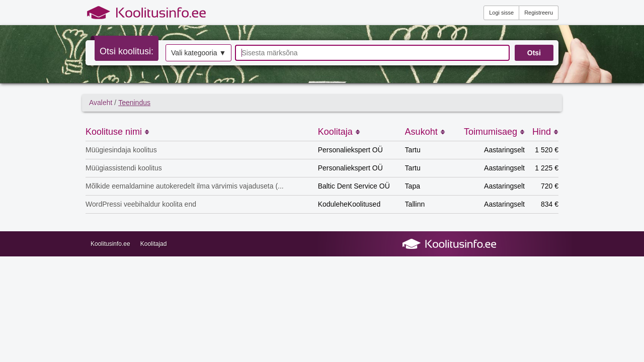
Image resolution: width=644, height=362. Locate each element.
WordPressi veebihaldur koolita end (141, 204)
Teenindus (134, 103)
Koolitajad (154, 244)
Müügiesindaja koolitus (121, 150)
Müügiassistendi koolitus (124, 168)
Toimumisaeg (494, 132)
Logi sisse (501, 13)
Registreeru (539, 13)
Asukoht (425, 132)
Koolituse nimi (117, 132)
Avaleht (101, 103)
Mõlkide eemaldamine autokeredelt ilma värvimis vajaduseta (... (185, 186)
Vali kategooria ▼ (198, 53)
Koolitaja (339, 132)
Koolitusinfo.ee (110, 244)
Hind (545, 132)
